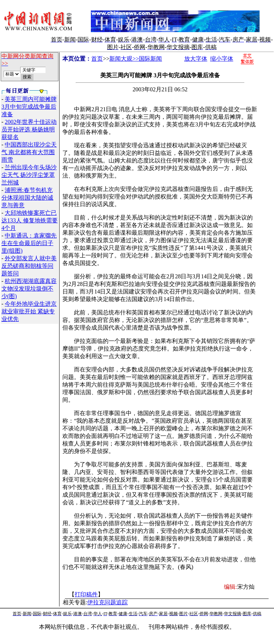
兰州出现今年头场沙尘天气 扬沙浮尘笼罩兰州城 (29, 175)
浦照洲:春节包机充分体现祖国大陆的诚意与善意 (27, 198)
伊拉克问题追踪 (107, 602)
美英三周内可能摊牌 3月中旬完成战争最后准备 (29, 107)
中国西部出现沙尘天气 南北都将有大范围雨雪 (29, 152)
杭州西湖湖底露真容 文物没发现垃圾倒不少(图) (29, 289)
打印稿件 (86, 594)
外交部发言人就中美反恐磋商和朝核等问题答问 (29, 266)
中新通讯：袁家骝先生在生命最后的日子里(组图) (29, 243)
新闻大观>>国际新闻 (136, 59)
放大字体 (196, 59)
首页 (97, 59)
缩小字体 (222, 59)
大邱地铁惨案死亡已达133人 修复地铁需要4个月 (30, 220)
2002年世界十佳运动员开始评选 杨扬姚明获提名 (29, 129)
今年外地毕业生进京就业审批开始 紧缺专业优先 (29, 311)
